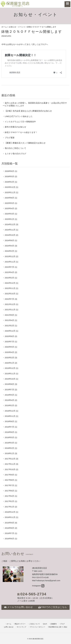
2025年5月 (9, 203)
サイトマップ (21, 627)
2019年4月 (9, 400)
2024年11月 (10, 230)
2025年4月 (9, 208)
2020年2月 (9, 358)
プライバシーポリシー (37, 627)
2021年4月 (9, 320)
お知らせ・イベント (17, 27)
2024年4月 (9, 246)
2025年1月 (9, 219)
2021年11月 (10, 310)
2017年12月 (10, 459)
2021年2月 (9, 326)
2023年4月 (9, 272)
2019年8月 (9, 384)
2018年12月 (10, 411)
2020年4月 (9, 352)
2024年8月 (9, 240)
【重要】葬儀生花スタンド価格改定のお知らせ (25, 143)
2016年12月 (10, 512)
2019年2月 (9, 405)
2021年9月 (9, 315)
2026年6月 (9, 171)
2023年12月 (10, 256)
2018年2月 (9, 448)
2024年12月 (10, 224)
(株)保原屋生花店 (38, 639)
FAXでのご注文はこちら (53, 607)
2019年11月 (10, 374)
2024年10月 (10, 235)
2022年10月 (10, 294)
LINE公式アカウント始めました (19, 116)
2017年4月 (9, 496)
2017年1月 (9, 507)
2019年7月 (9, 390)
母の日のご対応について (15, 148)
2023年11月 (10, 262)
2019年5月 (9, 395)
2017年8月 (9, 480)
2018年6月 (9, 432)
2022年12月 (10, 283)
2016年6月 (9, 539)
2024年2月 (9, 251)
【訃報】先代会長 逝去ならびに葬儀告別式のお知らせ (28, 111)
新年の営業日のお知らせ (15, 127)
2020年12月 (10, 331)
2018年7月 (9, 427)
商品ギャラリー (20, 624)
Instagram (38, 586)
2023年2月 (9, 278)
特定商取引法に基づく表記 (58, 627)
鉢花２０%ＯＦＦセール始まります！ (21, 132)
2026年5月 (9, 176)
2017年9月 (9, 475)
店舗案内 (54, 624)
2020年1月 (9, 363)
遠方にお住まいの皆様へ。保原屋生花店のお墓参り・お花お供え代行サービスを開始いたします (35, 104)
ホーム (4, 27)
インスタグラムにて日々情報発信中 (20, 122)
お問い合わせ (9, 627)
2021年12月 (10, 304)
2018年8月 (9, 421)
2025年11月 (10, 192)
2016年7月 (9, 533)
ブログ (62, 624)
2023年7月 (9, 267)
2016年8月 (9, 528)
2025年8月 (9, 198)
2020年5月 (9, 347)
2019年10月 (10, 379)
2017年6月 (9, 491)
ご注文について (34, 624)
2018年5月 (9, 437)
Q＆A (45, 624)
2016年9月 (9, 523)
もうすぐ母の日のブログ (15, 154)
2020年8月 (9, 336)
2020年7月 (9, 342)
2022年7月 (9, 299)
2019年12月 (10, 368)
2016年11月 (10, 517)
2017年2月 (9, 501)
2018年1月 (9, 453)
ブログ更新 (10, 138)
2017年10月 (10, 469)
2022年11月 (10, 288)
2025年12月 (10, 187)
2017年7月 (9, 485)
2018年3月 (9, 443)
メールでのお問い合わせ (18, 607)
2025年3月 (9, 214)
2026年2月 (9, 182)
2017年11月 (10, 464)
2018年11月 (10, 416)
